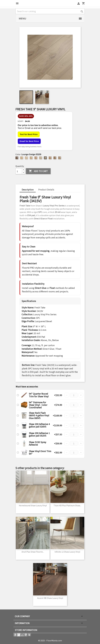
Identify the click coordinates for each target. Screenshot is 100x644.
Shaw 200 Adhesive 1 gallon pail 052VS (39, 434)
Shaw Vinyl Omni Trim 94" (40, 452)
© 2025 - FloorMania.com (50, 640)
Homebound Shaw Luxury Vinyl (33, 505)
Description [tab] (28, 190)
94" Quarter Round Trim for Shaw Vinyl (39, 395)
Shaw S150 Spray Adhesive (38, 443)
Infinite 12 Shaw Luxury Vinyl (67, 552)
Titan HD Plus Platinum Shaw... (67, 505)
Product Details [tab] (46, 190)
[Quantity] (19, 171)
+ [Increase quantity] (81, 395)
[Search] (50, 11)
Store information (26, 630)
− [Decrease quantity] (67, 395)
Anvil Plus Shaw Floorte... (33, 552)
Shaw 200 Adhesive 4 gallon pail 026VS (39, 425)
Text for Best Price (29, 134)
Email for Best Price (29, 141)
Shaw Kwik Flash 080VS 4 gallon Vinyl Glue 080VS (39, 415)
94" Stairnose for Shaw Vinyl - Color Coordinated (38, 405)
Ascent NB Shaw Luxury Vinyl (50, 598)
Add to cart (38, 171)
